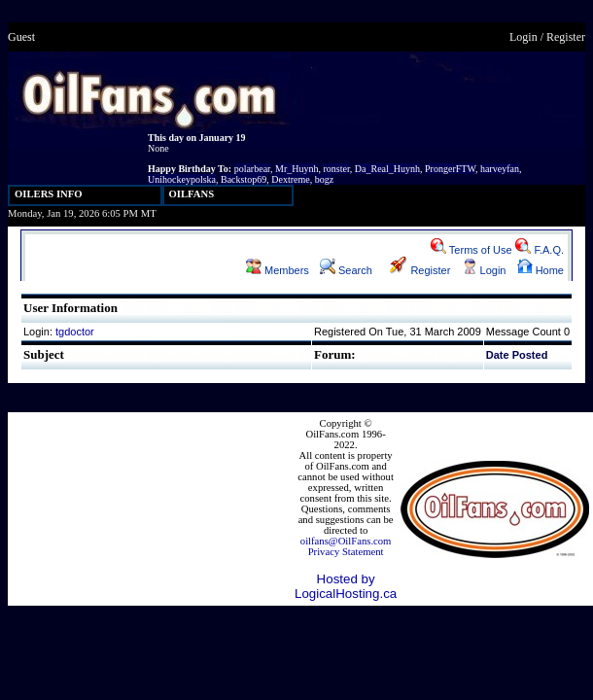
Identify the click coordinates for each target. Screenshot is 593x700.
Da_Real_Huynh (387, 169)
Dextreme (290, 179)
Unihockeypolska (182, 179)
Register (566, 37)
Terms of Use (471, 250)
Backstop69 (244, 179)
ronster (336, 169)
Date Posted (517, 355)
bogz (324, 179)
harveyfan (500, 169)
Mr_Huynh (296, 169)
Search (346, 270)
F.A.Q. (540, 250)
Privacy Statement (346, 552)
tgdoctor (75, 332)
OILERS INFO (49, 194)
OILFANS (192, 194)
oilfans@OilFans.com (346, 541)
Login (523, 37)
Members (278, 270)
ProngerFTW (450, 169)
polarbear (252, 169)
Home (541, 270)
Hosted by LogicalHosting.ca (346, 586)
